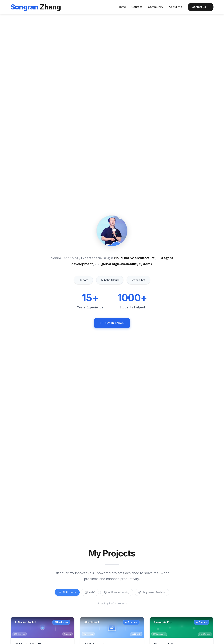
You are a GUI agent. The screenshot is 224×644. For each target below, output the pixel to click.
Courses (137, 7)
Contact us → (201, 7)
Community (156, 7)
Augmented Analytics (154, 593)
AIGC (89, 593)
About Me (175, 7)
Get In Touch (112, 325)
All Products (65, 593)
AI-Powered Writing (117, 593)
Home (122, 7)
